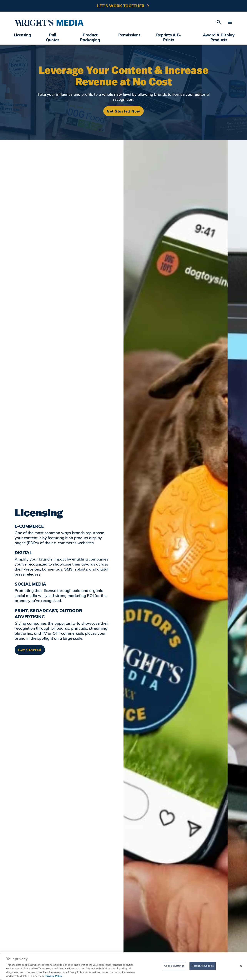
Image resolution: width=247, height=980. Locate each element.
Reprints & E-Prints (169, 37)
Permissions (129, 35)
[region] (123, 966)
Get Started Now (123, 111)
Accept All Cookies (203, 966)
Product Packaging (90, 37)
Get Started (30, 650)
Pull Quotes (53, 37)
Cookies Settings (174, 966)
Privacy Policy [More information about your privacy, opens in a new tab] (54, 976)
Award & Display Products (219, 37)
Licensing (22, 35)
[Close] (241, 966)
